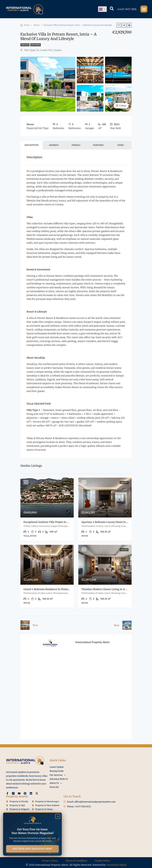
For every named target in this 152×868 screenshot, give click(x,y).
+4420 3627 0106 (127, 9)
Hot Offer (36, 45)
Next (117, 625)
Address (54, 145)
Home (27, 25)
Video (121, 145)
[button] (144, 9)
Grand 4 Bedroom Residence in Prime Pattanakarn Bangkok (59, 589)
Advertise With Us (59, 779)
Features (98, 145)
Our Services (58, 775)
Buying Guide (57, 771)
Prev (35, 625)
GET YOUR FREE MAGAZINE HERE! (33, 849)
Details (76, 145)
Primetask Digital (117, 865)
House (37, 25)
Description (32, 145)
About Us (56, 783)
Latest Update (57, 767)
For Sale (25, 45)
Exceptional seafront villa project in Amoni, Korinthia (56, 522)
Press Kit (54, 787)
